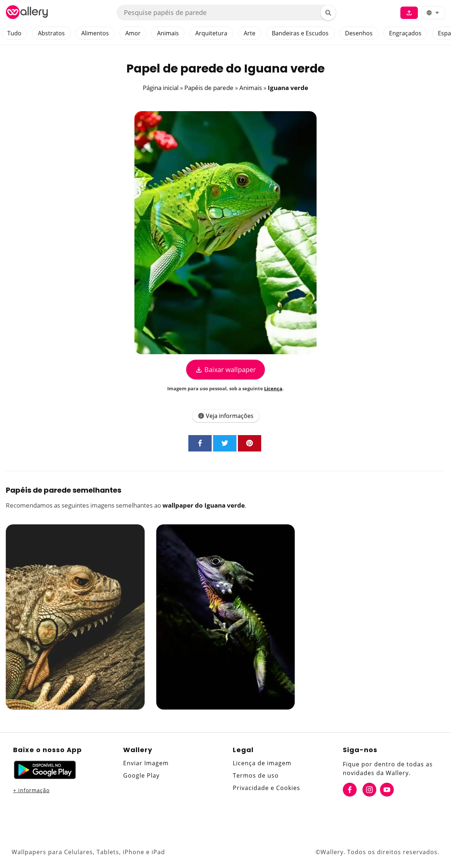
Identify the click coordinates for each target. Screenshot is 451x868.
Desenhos (359, 33)
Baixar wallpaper (225, 370)
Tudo (14, 33)
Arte (250, 33)
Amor (133, 33)
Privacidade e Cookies (266, 788)
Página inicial (161, 88)
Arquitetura (211, 33)
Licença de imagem (262, 763)
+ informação (31, 790)
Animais (168, 33)
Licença (273, 388)
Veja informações (226, 416)
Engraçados (405, 33)
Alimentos (95, 33)
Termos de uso (256, 775)
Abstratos (51, 33)
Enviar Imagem (146, 763)
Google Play (141, 775)
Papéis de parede (209, 88)
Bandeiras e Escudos (300, 33)
